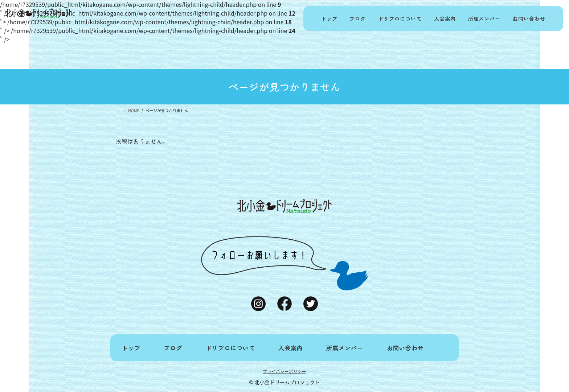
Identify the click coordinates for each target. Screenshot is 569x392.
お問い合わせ (529, 18)
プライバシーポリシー (284, 371)
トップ (329, 18)
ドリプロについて (400, 18)
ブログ (357, 18)
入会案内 (445, 18)
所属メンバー (484, 18)
